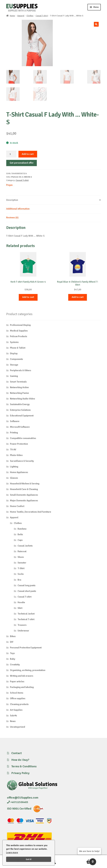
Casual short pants (27, 591)
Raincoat (22, 551)
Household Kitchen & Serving (25, 484)
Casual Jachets (25, 546)
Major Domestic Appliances (24, 501)
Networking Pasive (19, 393)
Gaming (14, 376)
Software (15, 421)
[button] (96, 24)
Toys (12, 653)
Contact (17, 753)
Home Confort (17, 506)
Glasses (14, 478)
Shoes (21, 557)
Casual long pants (27, 585)
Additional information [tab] (18, 209)
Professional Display (20, 325)
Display (14, 353)
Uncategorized (18, 727)
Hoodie (21, 602)
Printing (14, 433)
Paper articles (17, 682)
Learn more (12, 853)
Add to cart (28, 154)
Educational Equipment (22, 416)
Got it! (29, 859)
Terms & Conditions (24, 766)
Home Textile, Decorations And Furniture (31, 512)
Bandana (22, 529)
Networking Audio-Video (23, 399)
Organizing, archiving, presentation (28, 670)
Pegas (9, 185)
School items (17, 693)
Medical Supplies (19, 331)
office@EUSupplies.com (23, 798)
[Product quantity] (11, 154)
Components (16, 359)
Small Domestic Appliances (24, 495)
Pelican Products (19, 336)
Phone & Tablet (18, 348)
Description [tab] (12, 200)
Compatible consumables (23, 438)
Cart (84, 860)
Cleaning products (19, 704)
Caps (20, 540)
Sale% (13, 716)
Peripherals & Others (21, 370)
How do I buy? (20, 760)
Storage (14, 365)
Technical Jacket (26, 614)
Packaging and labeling (22, 687)
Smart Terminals (18, 382)
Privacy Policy (20, 773)
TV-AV (13, 450)
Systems (14, 342)
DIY (12, 642)
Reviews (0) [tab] (12, 218)
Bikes (13, 636)
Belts (20, 534)
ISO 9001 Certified (19, 809)
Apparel (21, 16)
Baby (13, 659)
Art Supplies (16, 710)
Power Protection (19, 444)
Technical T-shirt (26, 619)
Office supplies (18, 698)
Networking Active (19, 387)
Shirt (20, 608)
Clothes (30, 16)
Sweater (22, 563)
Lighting (14, 467)
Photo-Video (16, 455)
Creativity (15, 665)
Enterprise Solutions (20, 410)
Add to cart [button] (28, 297)
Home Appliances (19, 472)
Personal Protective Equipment (26, 648)
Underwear (23, 631)
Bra (19, 580)
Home (12, 16)
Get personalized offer (22, 163)
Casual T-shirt (42, 16)
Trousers (22, 625)
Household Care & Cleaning (24, 489)
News (13, 721)
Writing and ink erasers (22, 676)
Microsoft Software (20, 427)
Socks (21, 574)
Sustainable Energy (20, 404)
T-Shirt (21, 568)
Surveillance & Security (22, 461)
